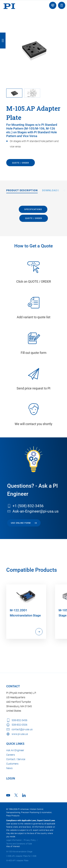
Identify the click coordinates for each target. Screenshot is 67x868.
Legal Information (14, 840)
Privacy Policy (30, 840)
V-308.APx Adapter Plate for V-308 (21, 856)
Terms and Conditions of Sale (19, 844)
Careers (11, 755)
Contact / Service (16, 759)
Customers (12, 764)
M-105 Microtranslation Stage (19, 852)
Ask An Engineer (15, 750)
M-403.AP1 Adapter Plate (17, 861)
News (9, 768)
